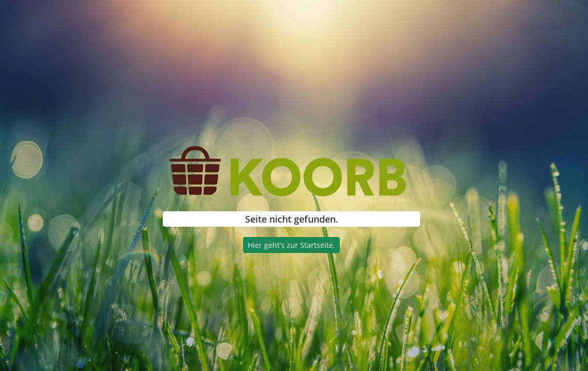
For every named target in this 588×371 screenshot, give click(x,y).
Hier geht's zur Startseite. (291, 245)
